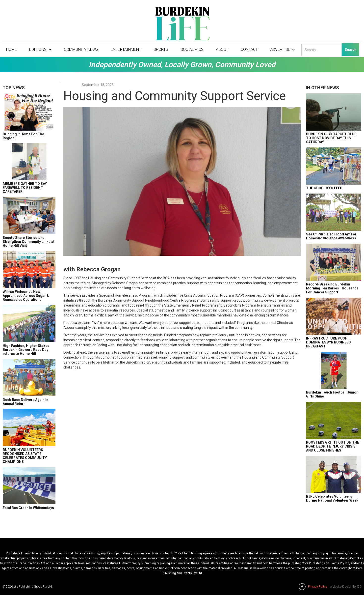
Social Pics (192, 49)
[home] (182, 25)
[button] (40, 50)
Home (12, 49)
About (222, 49)
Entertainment (126, 49)
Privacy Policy (318, 586)
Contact (249, 49)
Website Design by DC (346, 586)
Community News (81, 49)
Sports (161, 49)
